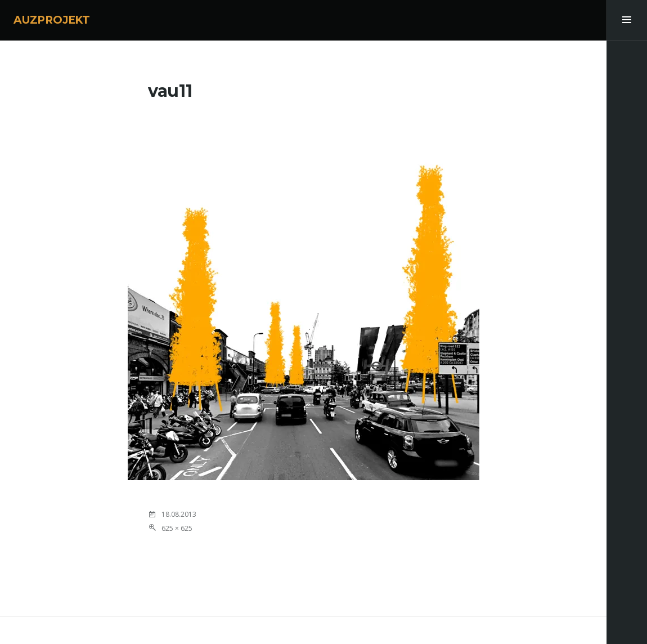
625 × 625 (177, 528)
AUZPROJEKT (52, 20)
